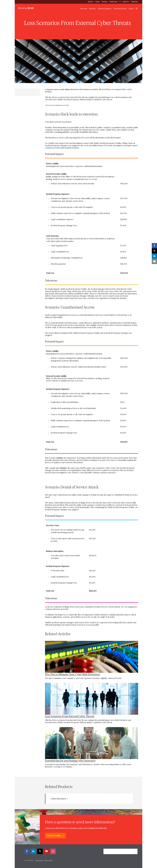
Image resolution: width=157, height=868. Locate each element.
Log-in (131, 9)
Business (93, 9)
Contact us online (54, 836)
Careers (98, 2)
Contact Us (126, 2)
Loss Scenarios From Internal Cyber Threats (70, 716)
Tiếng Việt (134, 2)
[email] (154, 261)
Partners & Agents (105, 9)
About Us (90, 2)
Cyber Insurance (59, 799)
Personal (84, 9)
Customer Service (120, 9)
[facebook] (27, 851)
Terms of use (39, 860)
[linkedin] (33, 851)
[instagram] (53, 851)
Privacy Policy (48, 860)
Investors (105, 2)
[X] (40, 851)
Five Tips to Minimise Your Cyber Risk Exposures (72, 674)
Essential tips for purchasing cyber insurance (70, 761)
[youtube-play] (46, 851)
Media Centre (114, 2)
